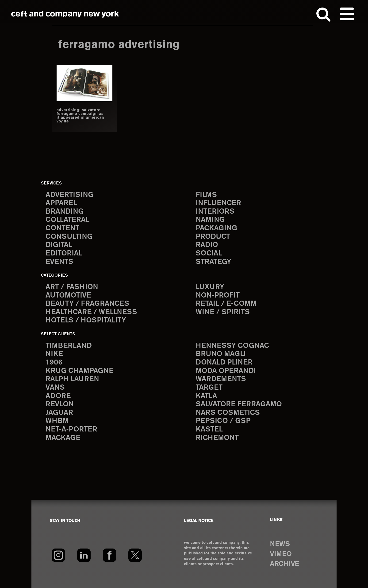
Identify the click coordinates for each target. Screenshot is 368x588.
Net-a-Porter (71, 429)
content (62, 228)
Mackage (63, 438)
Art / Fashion (72, 287)
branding (65, 212)
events (59, 262)
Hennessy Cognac (232, 346)
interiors (215, 212)
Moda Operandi (226, 371)
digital (59, 245)
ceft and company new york (65, 14)
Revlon (60, 404)
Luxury (210, 287)
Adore (58, 396)
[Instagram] (58, 555)
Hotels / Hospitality (86, 320)
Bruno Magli (221, 354)
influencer (218, 203)
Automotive (68, 296)
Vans (55, 388)
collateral (67, 220)
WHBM (57, 421)
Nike (54, 354)
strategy (213, 262)
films (206, 195)
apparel (61, 203)
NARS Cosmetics (228, 413)
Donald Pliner (224, 363)
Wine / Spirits (223, 312)
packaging (216, 228)
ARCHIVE (285, 564)
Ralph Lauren (72, 379)
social (209, 253)
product (213, 237)
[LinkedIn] (84, 555)
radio (207, 245)
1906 (54, 363)
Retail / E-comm (226, 304)
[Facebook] (109, 555)
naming (210, 220)
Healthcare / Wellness (91, 312)
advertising (69, 195)
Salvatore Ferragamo (239, 404)
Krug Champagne (79, 371)
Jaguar (59, 413)
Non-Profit (218, 296)
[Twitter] (135, 555)
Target (209, 388)
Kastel (209, 429)
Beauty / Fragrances (87, 304)
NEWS (280, 544)
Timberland (69, 346)
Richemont (217, 438)
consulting (69, 237)
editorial (64, 253)
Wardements (221, 379)
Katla (206, 396)
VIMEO (281, 554)
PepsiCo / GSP (223, 421)
